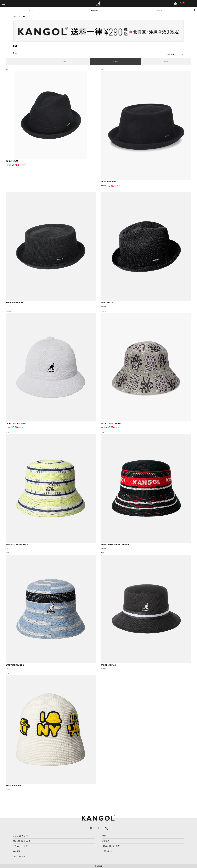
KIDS (166, 61)
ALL (22, 61)
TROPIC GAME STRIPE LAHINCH (115, 544)
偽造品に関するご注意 (111, 846)
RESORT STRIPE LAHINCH (17, 544)
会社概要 (17, 851)
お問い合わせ (108, 851)
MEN (65, 61)
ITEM (31, 10)
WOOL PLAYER (12, 161)
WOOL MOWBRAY (109, 182)
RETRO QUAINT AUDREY (112, 423)
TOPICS (159, 10)
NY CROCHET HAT (13, 786)
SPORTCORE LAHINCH (15, 665)
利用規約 (106, 841)
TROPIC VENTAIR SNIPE (16, 423)
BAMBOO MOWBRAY (15, 303)
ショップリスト (19, 856)
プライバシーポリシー (22, 846)
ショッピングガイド (21, 836)
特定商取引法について (22, 841)
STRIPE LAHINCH (109, 665)
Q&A (104, 836)
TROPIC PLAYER (108, 303)
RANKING (95, 10)
